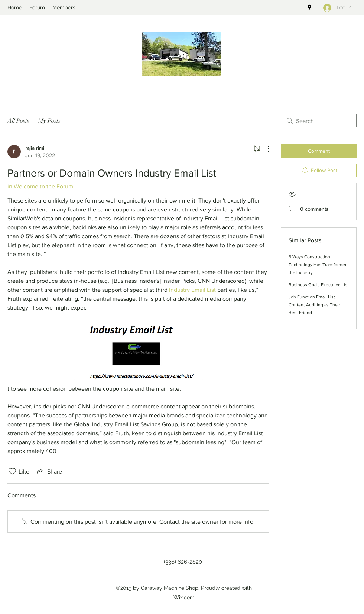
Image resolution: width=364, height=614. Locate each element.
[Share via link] (49, 471)
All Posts (18, 121)
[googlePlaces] (309, 7)
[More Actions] (264, 149)
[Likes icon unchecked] (12, 471)
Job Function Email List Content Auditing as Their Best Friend (314, 305)
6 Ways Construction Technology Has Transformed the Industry (318, 265)
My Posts (49, 121)
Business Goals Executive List (319, 285)
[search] (319, 121)
